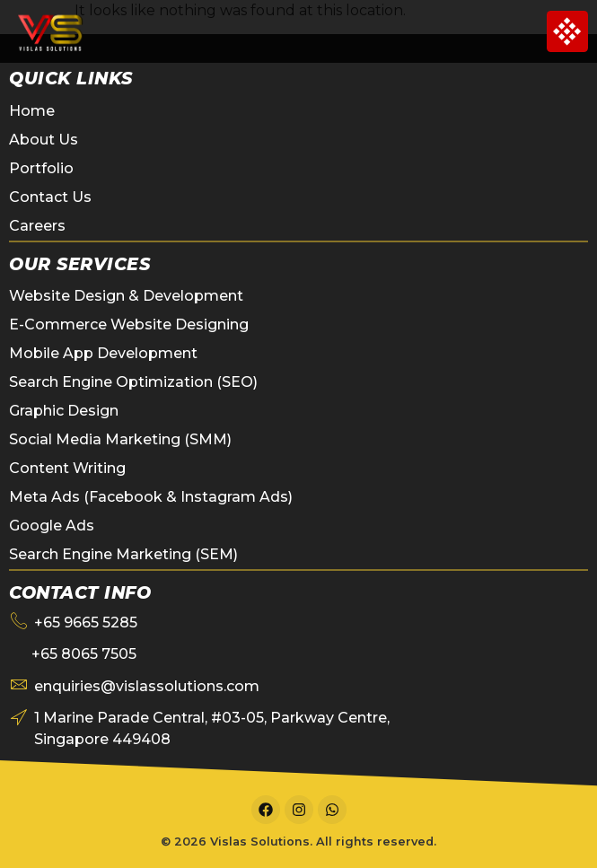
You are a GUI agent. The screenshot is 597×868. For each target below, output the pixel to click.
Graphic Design (64, 411)
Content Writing (67, 468)
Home (32, 111)
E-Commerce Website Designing (129, 324)
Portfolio (41, 168)
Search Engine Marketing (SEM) (123, 554)
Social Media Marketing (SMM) (120, 439)
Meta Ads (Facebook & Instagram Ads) (151, 497)
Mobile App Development (103, 353)
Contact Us (50, 197)
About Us (44, 140)
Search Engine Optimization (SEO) (133, 382)
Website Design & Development (126, 296)
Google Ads (52, 526)
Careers (37, 226)
